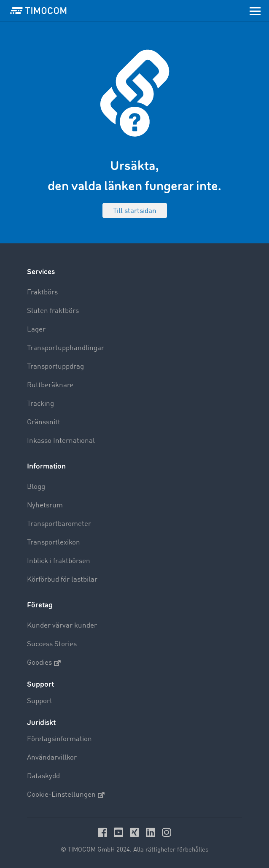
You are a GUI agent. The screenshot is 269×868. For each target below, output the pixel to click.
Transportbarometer (59, 524)
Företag (40, 605)
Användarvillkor (52, 758)
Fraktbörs (42, 292)
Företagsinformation (59, 739)
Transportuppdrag (55, 367)
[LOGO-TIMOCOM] (38, 11)
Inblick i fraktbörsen (59, 561)
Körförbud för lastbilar (62, 580)
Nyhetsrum (45, 505)
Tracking (40, 404)
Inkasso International (61, 441)
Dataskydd (43, 776)
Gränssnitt (44, 422)
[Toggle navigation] (255, 11)
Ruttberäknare (50, 385)
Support (40, 701)
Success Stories (52, 644)
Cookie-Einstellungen (66, 795)
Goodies (44, 663)
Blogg (36, 487)
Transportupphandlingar (66, 348)
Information (46, 466)
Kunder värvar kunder (62, 626)
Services (41, 272)
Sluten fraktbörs (53, 311)
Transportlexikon (54, 543)
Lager (36, 330)
